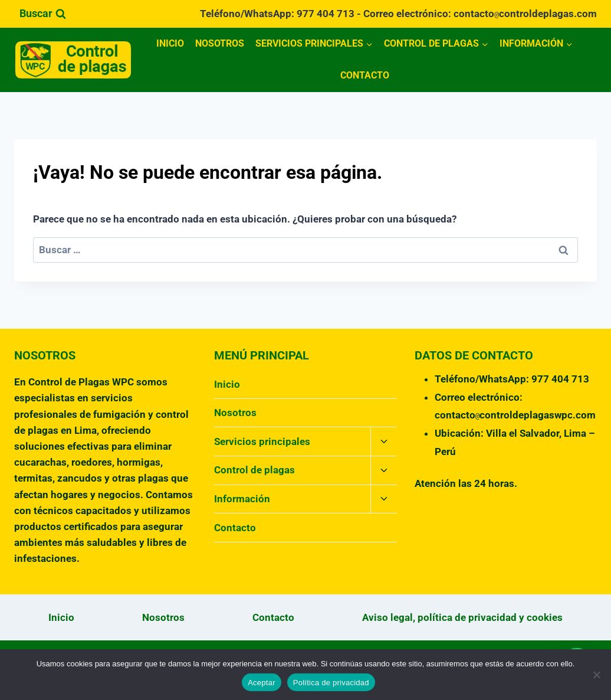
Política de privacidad (331, 683)
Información (242, 499)
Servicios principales (262, 441)
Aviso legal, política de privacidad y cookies (462, 617)
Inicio (170, 43)
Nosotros (220, 43)
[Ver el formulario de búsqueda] (43, 14)
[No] (596, 675)
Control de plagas (254, 470)
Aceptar (262, 683)
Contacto (365, 75)
